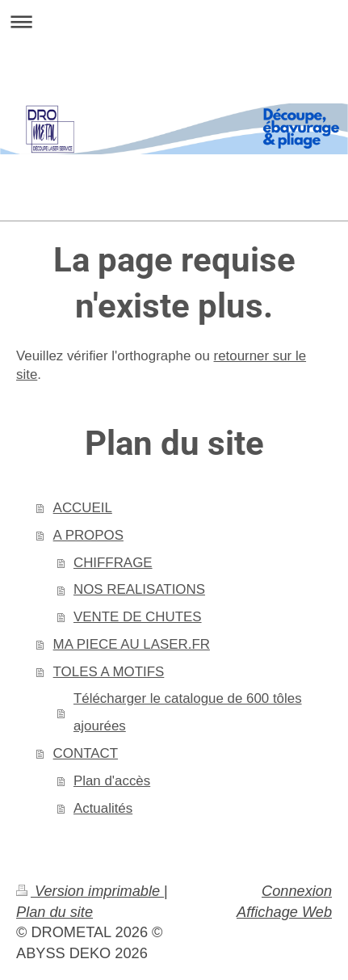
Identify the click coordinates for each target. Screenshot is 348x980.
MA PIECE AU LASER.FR (132, 644)
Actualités (103, 808)
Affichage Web (284, 912)
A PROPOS (88, 535)
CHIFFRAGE (113, 563)
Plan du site (55, 912)
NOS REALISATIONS (139, 589)
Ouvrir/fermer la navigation (174, 21)
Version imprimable (90, 891)
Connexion (297, 891)
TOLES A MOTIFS (109, 672)
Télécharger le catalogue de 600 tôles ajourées (188, 712)
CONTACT (86, 753)
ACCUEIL (83, 508)
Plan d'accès (112, 781)
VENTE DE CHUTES (138, 617)
